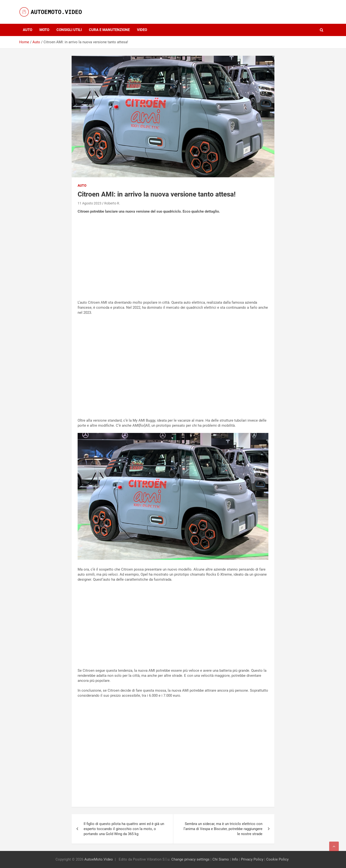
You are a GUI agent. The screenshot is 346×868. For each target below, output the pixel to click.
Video (142, 30)
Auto (28, 30)
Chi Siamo (221, 859)
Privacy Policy (252, 859)
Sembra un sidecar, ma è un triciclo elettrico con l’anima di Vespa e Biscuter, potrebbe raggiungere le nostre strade (223, 829)
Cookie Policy (277, 859)
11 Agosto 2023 (90, 203)
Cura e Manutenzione (109, 30)
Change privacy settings (190, 859)
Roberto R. (112, 203)
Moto (44, 30)
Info (235, 859)
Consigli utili (69, 30)
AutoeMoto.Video (99, 859)
